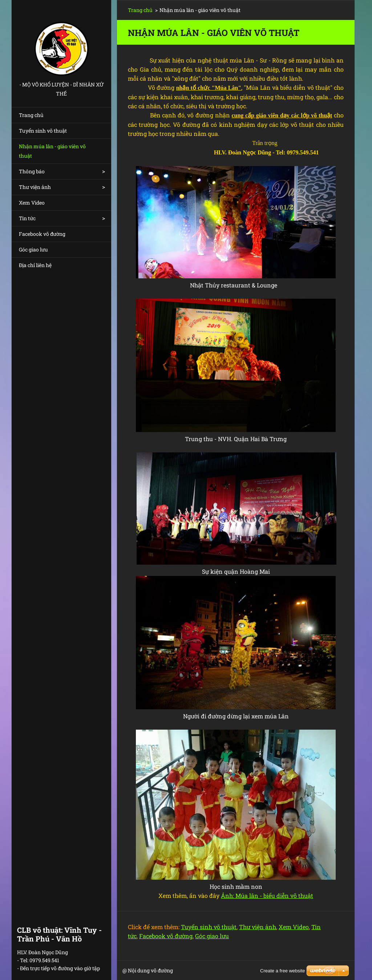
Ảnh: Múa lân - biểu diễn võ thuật (267, 896)
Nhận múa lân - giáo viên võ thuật (52, 151)
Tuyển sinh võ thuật (43, 131)
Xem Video (32, 203)
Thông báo (32, 171)
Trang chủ (31, 115)
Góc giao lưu (33, 249)
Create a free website (283, 971)
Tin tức (27, 218)
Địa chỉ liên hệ (35, 265)
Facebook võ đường (42, 234)
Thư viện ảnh (35, 187)
